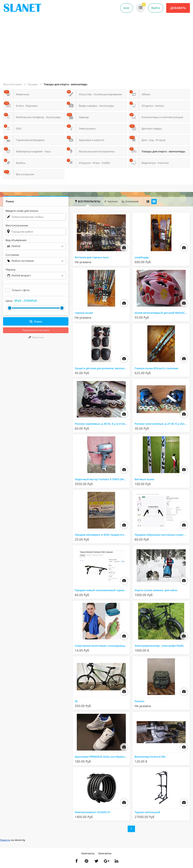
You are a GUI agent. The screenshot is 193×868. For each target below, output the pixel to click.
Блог (127, 8)
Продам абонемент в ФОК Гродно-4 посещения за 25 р (102, 535)
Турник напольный (147, 812)
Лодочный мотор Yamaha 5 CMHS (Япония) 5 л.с (102, 479)
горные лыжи (84, 313)
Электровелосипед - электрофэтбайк (159, 646)
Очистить (36, 337)
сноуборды (142, 257)
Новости (5, 840)
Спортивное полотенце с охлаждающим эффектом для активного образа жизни (102, 646)
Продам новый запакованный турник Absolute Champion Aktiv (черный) (102, 590)
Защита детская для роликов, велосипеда (102, 368)
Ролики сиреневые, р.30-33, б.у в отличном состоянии (102, 424)
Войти (156, 8)
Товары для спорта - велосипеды (66, 84)
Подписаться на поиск (36, 330)
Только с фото (21, 290)
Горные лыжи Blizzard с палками (156, 368)
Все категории (13, 84)
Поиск (36, 321)
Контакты (88, 853)
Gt (76, 701)
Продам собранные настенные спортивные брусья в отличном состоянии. (162, 535)
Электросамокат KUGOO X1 (93, 812)
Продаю (33, 84)
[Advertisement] (97, 51)
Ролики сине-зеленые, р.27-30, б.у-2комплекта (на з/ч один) (162, 424)
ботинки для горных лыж (92, 257)
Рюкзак (139, 701)
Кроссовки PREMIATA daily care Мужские (101, 757)
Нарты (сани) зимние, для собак (156, 590)
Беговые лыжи (144, 479)
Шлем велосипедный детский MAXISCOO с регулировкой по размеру (162, 313)
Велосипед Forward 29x (150, 757)
